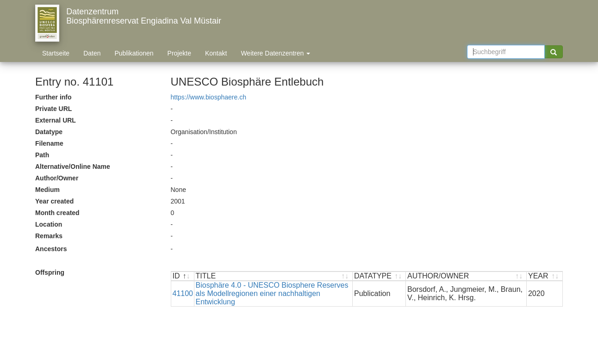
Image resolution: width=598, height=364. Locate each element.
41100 (183, 293)
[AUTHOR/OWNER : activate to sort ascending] (466, 276)
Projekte (179, 53)
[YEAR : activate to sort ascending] (545, 276)
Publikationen (134, 53)
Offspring (50, 272)
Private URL (53, 109)
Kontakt (216, 53)
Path (42, 155)
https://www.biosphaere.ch (209, 97)
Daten (92, 53)
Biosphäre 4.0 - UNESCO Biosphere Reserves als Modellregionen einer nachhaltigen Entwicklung (272, 293)
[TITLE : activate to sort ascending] (274, 276)
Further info (53, 97)
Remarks (49, 236)
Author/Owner (57, 178)
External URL (56, 120)
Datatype (49, 132)
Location (49, 224)
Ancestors (51, 249)
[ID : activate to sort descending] (183, 276)
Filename (49, 143)
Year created (54, 201)
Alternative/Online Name (73, 167)
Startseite (56, 53)
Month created (57, 213)
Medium (47, 190)
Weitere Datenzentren (275, 53)
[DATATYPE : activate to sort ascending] (379, 276)
